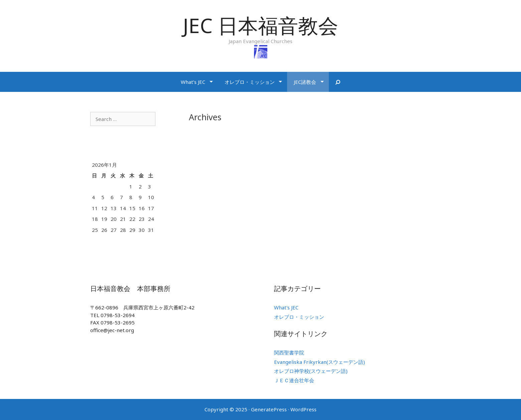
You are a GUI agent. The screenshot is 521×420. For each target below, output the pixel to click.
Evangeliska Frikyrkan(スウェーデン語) (319, 362)
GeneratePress (269, 409)
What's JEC (286, 307)
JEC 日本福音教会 (261, 25)
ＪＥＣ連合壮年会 (294, 380)
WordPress (303, 409)
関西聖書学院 (289, 353)
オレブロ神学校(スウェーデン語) (311, 371)
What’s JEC (193, 82)
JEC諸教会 (305, 82)
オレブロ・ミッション (250, 82)
